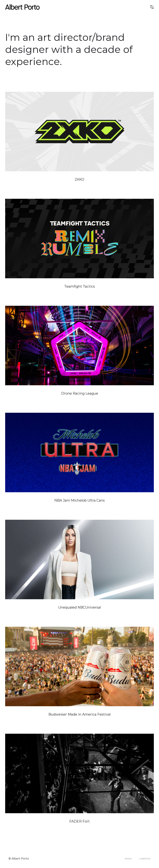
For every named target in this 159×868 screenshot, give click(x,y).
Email (129, 859)
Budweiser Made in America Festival (79, 714)
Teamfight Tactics (80, 286)
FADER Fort (79, 821)
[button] (152, 7)
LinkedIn (145, 859)
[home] (78, 7)
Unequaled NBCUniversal (80, 607)
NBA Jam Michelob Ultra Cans (79, 500)
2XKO (79, 179)
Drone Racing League (80, 393)
